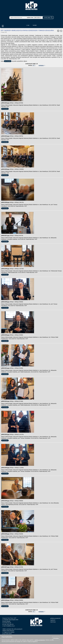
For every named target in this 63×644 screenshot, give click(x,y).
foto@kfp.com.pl (10, 626)
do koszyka (8, 61)
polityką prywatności (40, 640)
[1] (33, 65)
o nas (28, 25)
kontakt (35, 25)
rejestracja (53, 622)
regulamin (53, 620)
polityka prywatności (55, 618)
